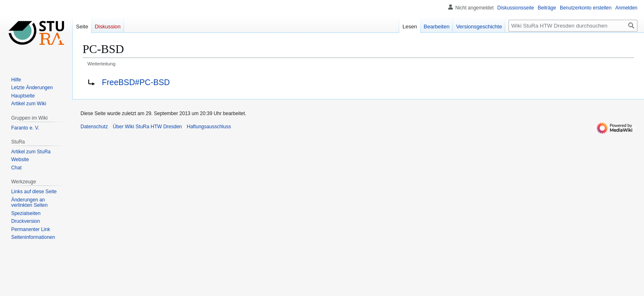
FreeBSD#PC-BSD (136, 82)
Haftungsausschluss (209, 127)
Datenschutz (94, 127)
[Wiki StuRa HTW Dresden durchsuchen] (573, 26)
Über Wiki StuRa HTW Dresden (147, 127)
